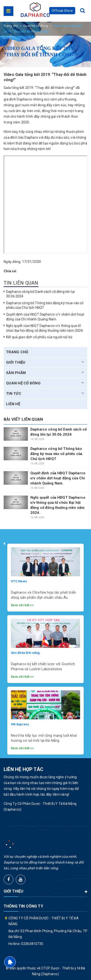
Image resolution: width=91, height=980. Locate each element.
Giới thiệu (16, 362)
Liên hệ (13, 404)
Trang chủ (17, 352)
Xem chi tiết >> (22, 605)
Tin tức (14, 394)
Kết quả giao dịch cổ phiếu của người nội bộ (39, 337)
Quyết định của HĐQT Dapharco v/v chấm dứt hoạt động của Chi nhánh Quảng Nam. (58, 478)
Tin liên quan (21, 283)
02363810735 (32, 944)
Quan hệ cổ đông (23, 383)
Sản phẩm (16, 373)
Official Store (62, 11)
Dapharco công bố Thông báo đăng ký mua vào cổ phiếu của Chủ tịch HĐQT (56, 454)
